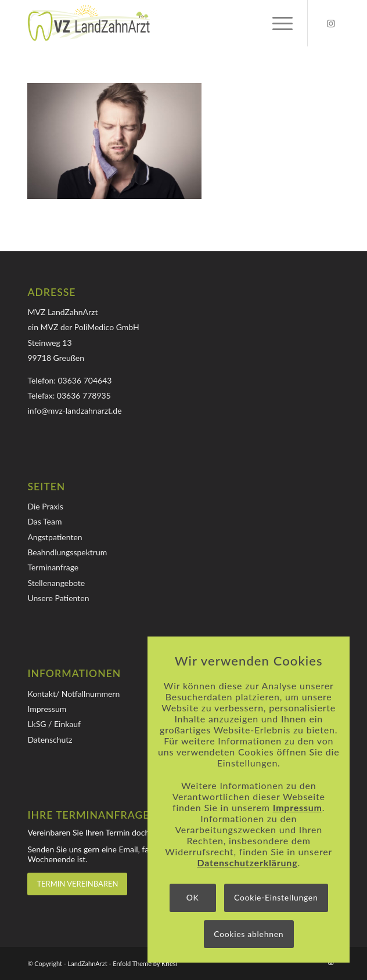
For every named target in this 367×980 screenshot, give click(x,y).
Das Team (44, 521)
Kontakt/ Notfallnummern (73, 694)
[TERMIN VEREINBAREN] (77, 884)
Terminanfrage (53, 567)
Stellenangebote (56, 583)
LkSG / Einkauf (54, 724)
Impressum (47, 709)
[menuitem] (277, 23)
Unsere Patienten (58, 598)
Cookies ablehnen (249, 934)
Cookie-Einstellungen (276, 897)
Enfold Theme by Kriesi (145, 963)
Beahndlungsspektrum (67, 552)
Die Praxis (45, 506)
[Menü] (277, 23)
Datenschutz (50, 739)
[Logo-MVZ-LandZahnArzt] (152, 23)
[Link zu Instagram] (331, 23)
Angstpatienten (55, 537)
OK (193, 897)
